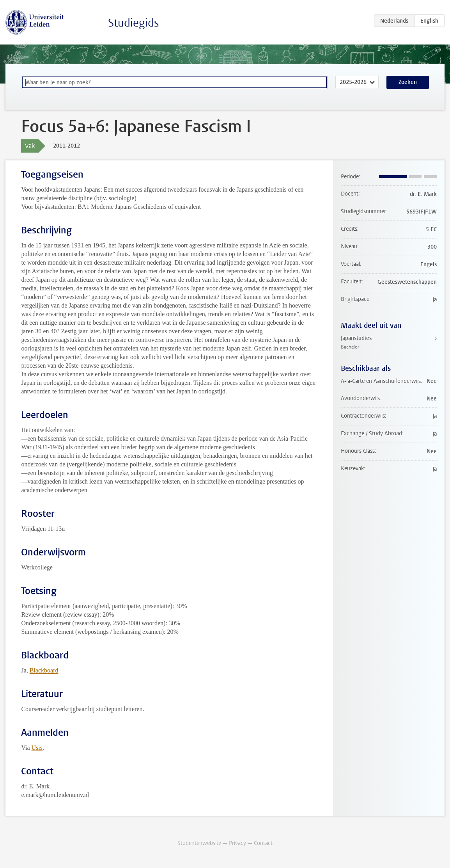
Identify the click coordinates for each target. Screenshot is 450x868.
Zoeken (408, 82)
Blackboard (44, 670)
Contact (263, 843)
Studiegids (134, 23)
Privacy (237, 843)
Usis (37, 748)
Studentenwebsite (199, 843)
